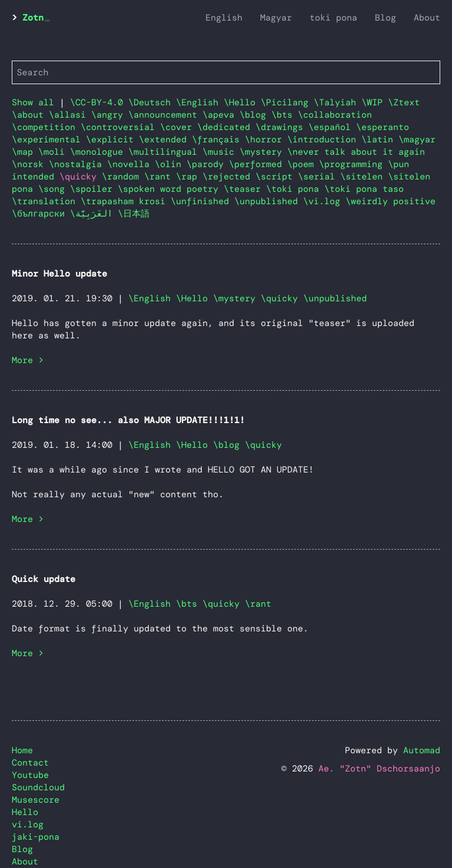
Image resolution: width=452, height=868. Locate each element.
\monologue (99, 152)
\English (200, 102)
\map (25, 152)
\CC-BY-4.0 (99, 102)
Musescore (36, 800)
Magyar (276, 18)
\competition (46, 127)
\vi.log (324, 201)
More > (28, 360)
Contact (30, 763)
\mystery (263, 152)
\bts (285, 115)
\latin (380, 139)
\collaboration (335, 115)
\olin (171, 164)
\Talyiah (338, 102)
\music (221, 152)
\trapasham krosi (126, 201)
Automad (422, 750)
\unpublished (269, 201)
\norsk (30, 164)
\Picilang (287, 102)
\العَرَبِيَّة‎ (94, 214)
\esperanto (383, 127)
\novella (131, 164)
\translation (46, 201)
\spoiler (94, 189)
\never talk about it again (356, 152)
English (224, 18)
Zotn (33, 18)
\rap (189, 177)
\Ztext (404, 102)
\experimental (49, 139)
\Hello (242, 102)
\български (41, 214)
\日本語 (134, 214)
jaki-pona (36, 837)
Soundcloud (38, 787)
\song (54, 189)
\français (218, 139)
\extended (165, 139)
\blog (255, 115)
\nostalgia (78, 164)
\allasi (70, 115)
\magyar (417, 139)
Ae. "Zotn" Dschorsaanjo (379, 769)
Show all (33, 102)
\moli (54, 152)
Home (22, 750)
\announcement (165, 115)
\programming (353, 164)
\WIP (375, 102)
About (427, 18)
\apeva (221, 115)
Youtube (30, 775)
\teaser (245, 189)
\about (30, 115)
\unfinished (202, 201)
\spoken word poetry (171, 189)
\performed (258, 164)
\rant (160, 177)
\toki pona (295, 189)
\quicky (279, 298)
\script (277, 177)
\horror (266, 139)
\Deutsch (152, 102)
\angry (110, 115)
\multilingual (165, 152)
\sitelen (364, 177)
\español (332, 127)
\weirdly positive (390, 201)
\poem (303, 164)
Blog (385, 18)
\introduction (324, 139)
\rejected (229, 177)
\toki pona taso (364, 189)
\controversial (120, 127)
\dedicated (226, 127)
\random (123, 177)
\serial (319, 177)
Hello (25, 812)
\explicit (112, 139)
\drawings (282, 127)
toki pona (333, 18)
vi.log (28, 824)
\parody (208, 164)
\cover (179, 127)
